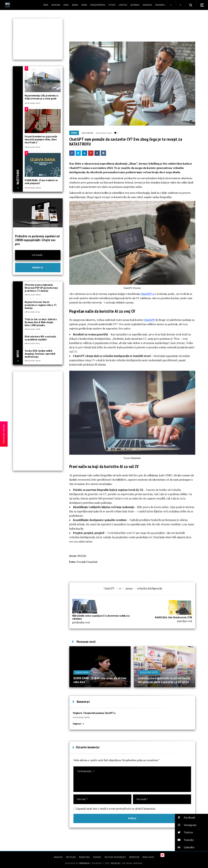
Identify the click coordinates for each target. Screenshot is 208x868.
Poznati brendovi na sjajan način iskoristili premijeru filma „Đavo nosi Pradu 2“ (41, 139)
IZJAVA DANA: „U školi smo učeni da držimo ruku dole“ (100, 680)
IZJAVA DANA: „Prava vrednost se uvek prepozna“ (41, 182)
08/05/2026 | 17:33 (32, 312)
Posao (74, 133)
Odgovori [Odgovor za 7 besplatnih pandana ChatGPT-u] (77, 724)
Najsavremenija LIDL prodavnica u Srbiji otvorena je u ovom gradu (42, 97)
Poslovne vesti (149, 672)
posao (129, 588)
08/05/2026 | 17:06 (32, 329)
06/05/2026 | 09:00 (33, 188)
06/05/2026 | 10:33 (32, 147)
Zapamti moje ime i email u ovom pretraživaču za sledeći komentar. (116, 809)
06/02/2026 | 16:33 (170, 672)
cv (120, 588)
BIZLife (90, 133)
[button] (191, 818)
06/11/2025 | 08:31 (101, 672)
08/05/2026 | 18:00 (33, 294)
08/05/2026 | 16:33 (32, 343)
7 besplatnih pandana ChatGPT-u (99, 713)
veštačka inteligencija (150, 588)
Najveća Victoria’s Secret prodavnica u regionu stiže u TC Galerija (41, 305)
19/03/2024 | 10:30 (104, 133)
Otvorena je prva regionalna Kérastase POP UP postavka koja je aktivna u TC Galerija (41, 288)
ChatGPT (109, 588)
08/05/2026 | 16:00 (33, 360)
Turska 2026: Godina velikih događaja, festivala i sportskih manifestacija (40, 354)
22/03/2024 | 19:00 (81, 717)
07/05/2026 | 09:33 (32, 103)
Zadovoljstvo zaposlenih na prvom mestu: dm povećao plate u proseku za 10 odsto (164, 680)
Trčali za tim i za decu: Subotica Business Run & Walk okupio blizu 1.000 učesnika (41, 322)
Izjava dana (82, 672)
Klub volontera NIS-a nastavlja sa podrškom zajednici (40, 338)
